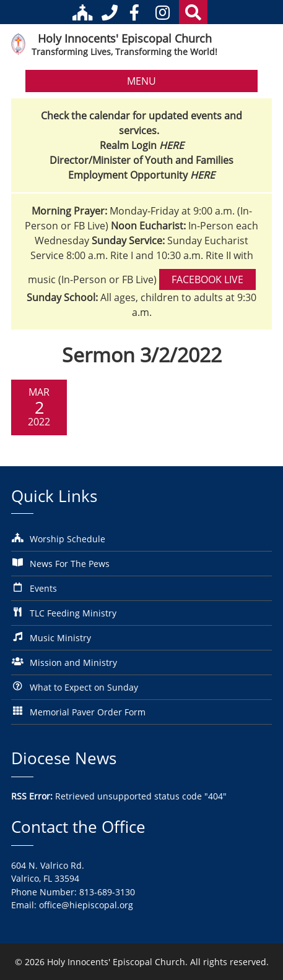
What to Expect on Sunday (84, 687)
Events (43, 588)
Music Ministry (60, 638)
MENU (141, 81)
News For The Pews (70, 564)
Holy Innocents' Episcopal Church (125, 38)
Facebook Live (207, 279)
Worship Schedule (67, 539)
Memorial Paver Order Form (88, 712)
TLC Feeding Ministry (73, 613)
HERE (172, 145)
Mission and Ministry (73, 663)
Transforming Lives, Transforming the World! (124, 52)
